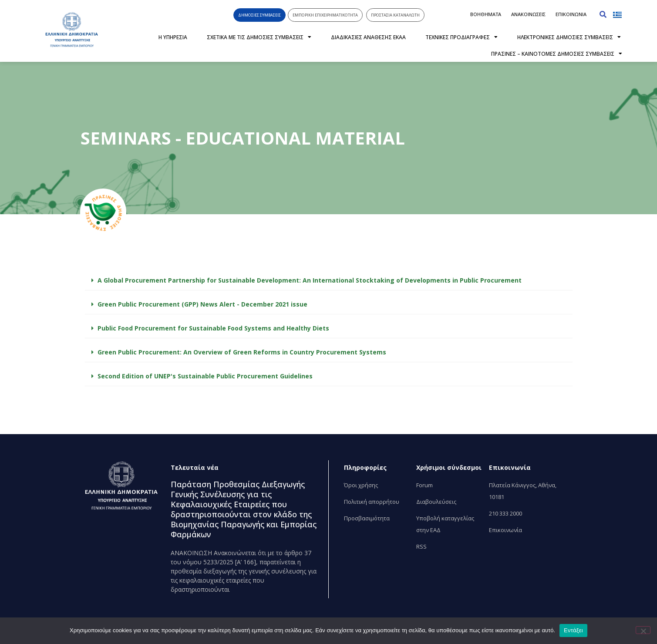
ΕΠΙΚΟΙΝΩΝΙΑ (571, 14)
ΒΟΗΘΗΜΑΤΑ (486, 14)
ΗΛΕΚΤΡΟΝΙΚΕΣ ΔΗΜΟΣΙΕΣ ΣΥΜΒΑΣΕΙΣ (569, 37)
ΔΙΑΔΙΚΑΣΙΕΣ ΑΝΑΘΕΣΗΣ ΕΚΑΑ (368, 37)
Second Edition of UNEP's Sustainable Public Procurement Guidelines (205, 376)
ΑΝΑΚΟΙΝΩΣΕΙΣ (528, 14)
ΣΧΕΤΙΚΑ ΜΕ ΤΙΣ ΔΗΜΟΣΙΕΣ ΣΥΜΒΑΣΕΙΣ (259, 37)
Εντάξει (573, 630)
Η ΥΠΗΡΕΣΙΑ (173, 37)
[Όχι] (643, 630)
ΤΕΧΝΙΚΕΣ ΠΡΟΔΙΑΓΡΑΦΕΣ (462, 37)
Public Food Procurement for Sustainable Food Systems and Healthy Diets (213, 328)
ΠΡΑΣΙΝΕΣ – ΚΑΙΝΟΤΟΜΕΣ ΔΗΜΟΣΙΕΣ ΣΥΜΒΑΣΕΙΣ (557, 54)
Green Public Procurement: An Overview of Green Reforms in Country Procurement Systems (242, 352)
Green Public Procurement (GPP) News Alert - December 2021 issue (202, 304)
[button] (603, 14)
